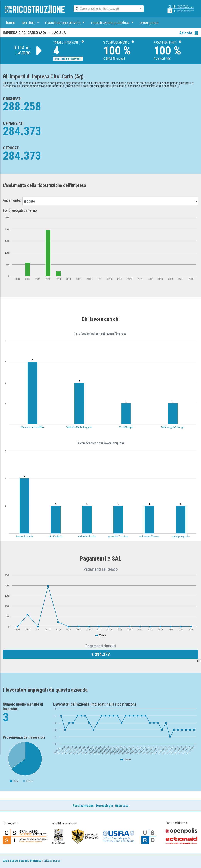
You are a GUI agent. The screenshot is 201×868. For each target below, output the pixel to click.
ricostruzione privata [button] (63, 23)
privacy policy (52, 861)
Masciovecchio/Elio (32, 427)
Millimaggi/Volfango (173, 427)
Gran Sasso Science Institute (22, 861)
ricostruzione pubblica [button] (111, 23)
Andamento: (12, 200)
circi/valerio (56, 537)
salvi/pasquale (181, 537)
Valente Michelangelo (79, 427)
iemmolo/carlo (25, 537)
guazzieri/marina (118, 537)
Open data (122, 806)
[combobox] (105, 9)
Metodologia (104, 806)
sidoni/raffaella (87, 537)
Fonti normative (83, 806)
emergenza (149, 23)
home (11, 23)
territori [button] (29, 23)
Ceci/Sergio (126, 427)
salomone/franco (149, 537)
